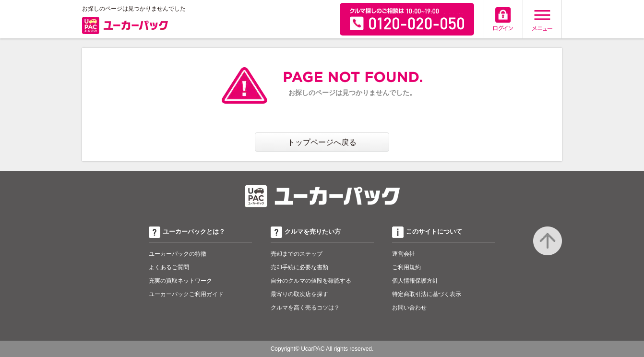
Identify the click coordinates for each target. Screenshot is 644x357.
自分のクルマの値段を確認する (311, 281)
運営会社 (404, 254)
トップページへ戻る (322, 142)
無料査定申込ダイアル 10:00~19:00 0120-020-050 (407, 19)
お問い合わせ (409, 308)
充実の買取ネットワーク (180, 281)
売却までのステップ (297, 254)
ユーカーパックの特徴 (178, 254)
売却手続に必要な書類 (299, 267)
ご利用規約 (406, 267)
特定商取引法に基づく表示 (427, 294)
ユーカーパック (125, 27)
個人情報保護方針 (415, 281)
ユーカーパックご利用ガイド (186, 294)
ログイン (503, 19)
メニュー (542, 19)
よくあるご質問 (169, 267)
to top (548, 241)
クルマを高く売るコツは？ (305, 308)
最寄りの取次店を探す (299, 294)
